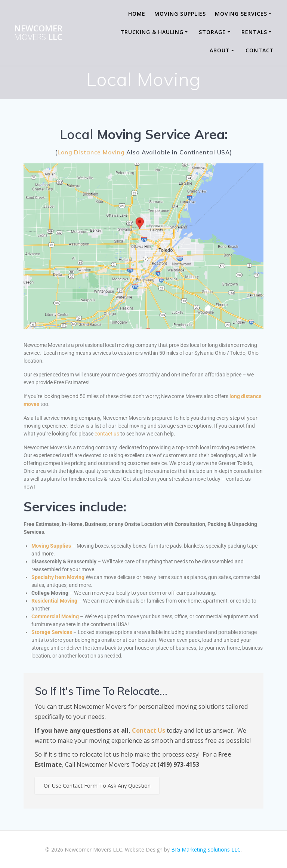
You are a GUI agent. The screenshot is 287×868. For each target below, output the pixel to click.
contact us (107, 434)
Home (137, 14)
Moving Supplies (180, 14)
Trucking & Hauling (152, 32)
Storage (212, 32)
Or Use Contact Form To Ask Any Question (104, 787)
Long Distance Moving (91, 152)
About (220, 50)
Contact (260, 50)
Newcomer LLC (38, 33)
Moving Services (241, 14)
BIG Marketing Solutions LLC (206, 849)
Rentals (254, 32)
